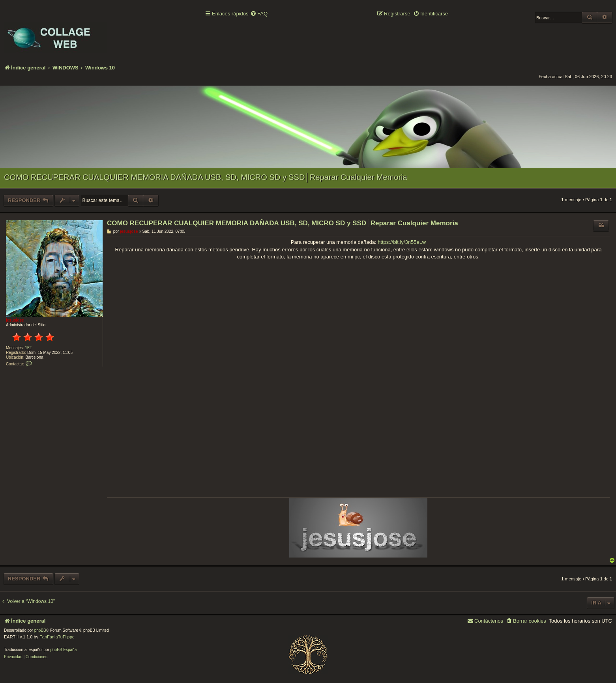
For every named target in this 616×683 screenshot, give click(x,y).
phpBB (40, 630)
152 (28, 348)
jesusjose (15, 320)
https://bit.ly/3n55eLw (402, 242)
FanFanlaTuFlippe (57, 637)
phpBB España (63, 650)
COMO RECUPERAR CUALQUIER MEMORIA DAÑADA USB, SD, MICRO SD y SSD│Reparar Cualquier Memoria (206, 177)
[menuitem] (259, 14)
